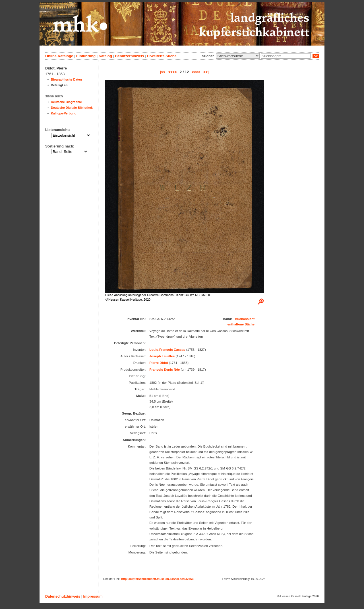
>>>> (196, 72)
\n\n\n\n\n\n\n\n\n (238, 56)
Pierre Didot (159, 363)
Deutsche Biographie (66, 102)
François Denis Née (165, 370)
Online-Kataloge (59, 56)
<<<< (172, 72)
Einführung (86, 56)
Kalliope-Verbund (64, 113)
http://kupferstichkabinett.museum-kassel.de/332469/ (158, 579)
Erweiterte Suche (162, 56)
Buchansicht (245, 319)
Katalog (105, 56)
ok (316, 56)
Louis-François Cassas (167, 350)
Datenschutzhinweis (63, 596)
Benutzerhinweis (129, 56)
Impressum (93, 596)
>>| (206, 72)
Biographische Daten (66, 79)
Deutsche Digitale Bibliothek (72, 108)
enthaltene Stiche (241, 324)
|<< (163, 72)
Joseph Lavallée (162, 356)
